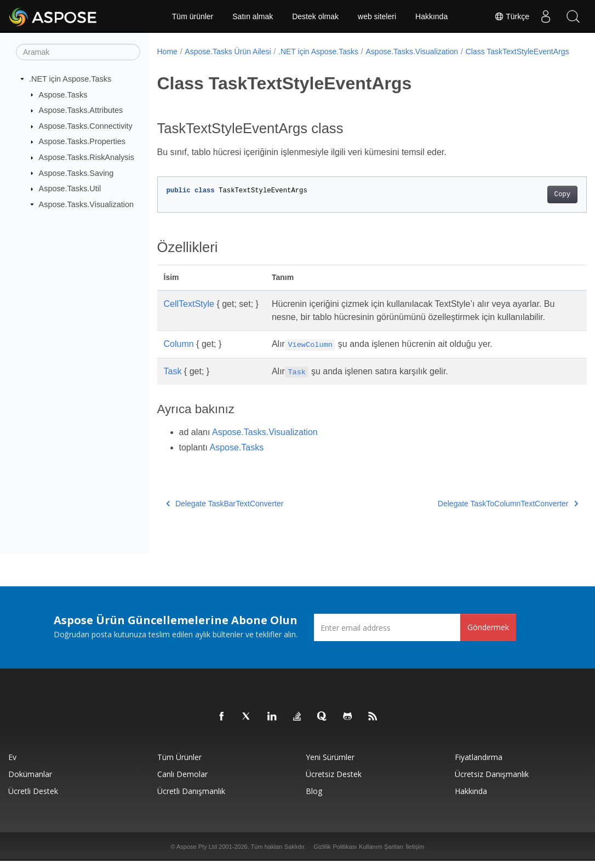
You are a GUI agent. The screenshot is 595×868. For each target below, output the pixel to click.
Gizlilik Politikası (335, 854)
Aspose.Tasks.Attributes (81, 110)
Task (173, 396)
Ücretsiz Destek (334, 781)
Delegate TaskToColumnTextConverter (478, 528)
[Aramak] (78, 52)
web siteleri (377, 16)
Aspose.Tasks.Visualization (86, 204)
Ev (12, 764)
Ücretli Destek (33, 798)
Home (167, 52)
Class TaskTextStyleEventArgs (216, 63)
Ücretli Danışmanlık (191, 798)
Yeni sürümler (330, 764)
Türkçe (512, 16)
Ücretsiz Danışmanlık (492, 781)
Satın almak (253, 16)
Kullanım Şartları (381, 854)
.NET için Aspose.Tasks (70, 79)
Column (179, 369)
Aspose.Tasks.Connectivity (86, 126)
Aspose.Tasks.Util (70, 189)
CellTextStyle (189, 315)
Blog (314, 798)
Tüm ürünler (193, 16)
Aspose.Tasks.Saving (76, 173)
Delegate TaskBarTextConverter (225, 528)
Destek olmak (315, 16)
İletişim (415, 854)
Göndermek (488, 634)
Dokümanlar (30, 781)
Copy (532, 206)
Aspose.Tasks (63, 94)
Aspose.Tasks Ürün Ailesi (228, 52)
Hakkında (431, 16)
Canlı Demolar (182, 781)
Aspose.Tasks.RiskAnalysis (87, 157)
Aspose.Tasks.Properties (82, 141)
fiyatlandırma (479, 764)
